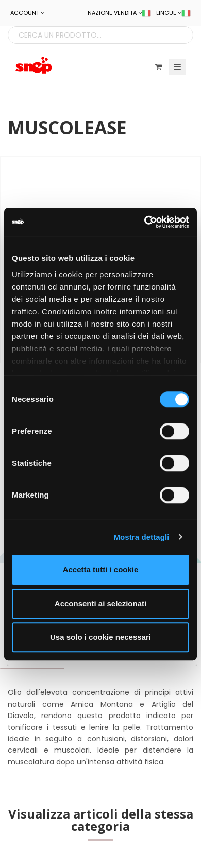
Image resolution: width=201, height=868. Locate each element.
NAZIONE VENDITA (119, 13)
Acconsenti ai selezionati (100, 603)
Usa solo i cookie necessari (100, 637)
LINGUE (173, 13)
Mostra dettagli (141, 537)
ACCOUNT (27, 13)
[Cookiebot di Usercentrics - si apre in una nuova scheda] (145, 222)
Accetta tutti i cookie (101, 569)
